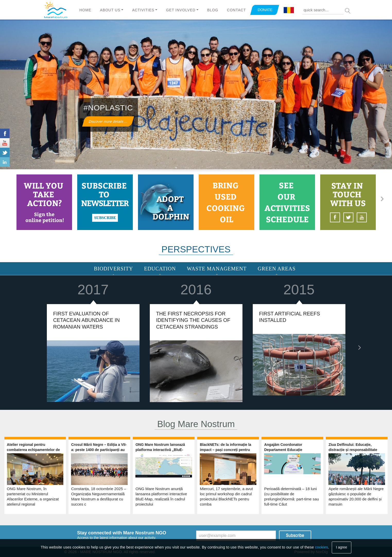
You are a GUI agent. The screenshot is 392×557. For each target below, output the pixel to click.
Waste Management (217, 269)
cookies (322, 547)
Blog (213, 10)
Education (160, 269)
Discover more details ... (108, 121)
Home (85, 10)
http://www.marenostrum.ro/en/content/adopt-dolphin (166, 202)
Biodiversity (114, 269)
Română (289, 10)
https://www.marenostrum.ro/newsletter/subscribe (105, 202)
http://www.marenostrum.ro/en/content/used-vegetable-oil (227, 202)
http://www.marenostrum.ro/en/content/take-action (44, 202)
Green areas (277, 269)
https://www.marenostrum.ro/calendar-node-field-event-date (287, 202)
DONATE (265, 10)
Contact (237, 10)
